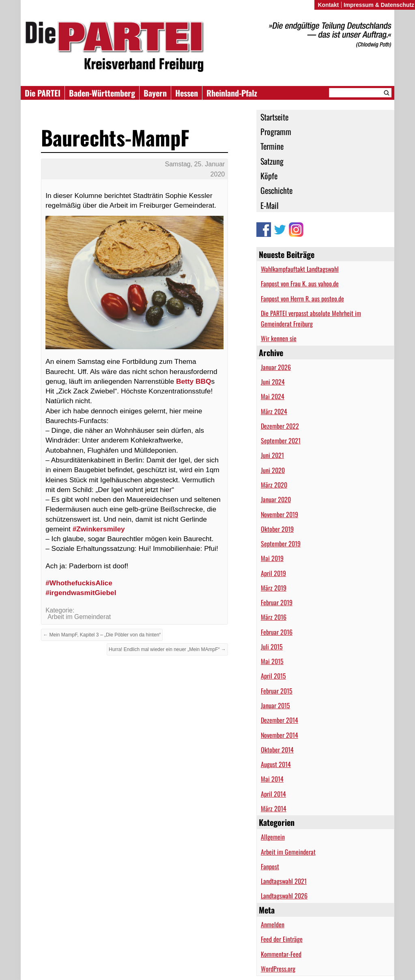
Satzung (272, 161)
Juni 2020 (273, 470)
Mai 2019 (272, 558)
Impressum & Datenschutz (379, 5)
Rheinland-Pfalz (232, 93)
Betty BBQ (194, 381)
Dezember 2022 (280, 426)
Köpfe (269, 176)
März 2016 (274, 617)
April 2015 (273, 676)
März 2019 (274, 588)
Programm (276, 131)
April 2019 (273, 573)
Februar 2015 (277, 691)
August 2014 (276, 764)
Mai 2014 (272, 779)
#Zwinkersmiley (99, 529)
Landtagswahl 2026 (284, 896)
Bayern (155, 93)
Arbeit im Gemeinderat (288, 852)
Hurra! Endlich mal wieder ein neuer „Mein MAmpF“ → (167, 649)
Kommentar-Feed (281, 954)
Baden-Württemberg (102, 93)
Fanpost (270, 866)
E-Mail (270, 205)
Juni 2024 (273, 382)
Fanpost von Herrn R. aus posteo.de (302, 299)
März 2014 (274, 808)
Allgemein (273, 837)
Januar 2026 (276, 367)
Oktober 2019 (277, 529)
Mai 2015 (272, 661)
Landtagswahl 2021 (284, 881)
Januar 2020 (276, 499)
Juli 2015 (272, 647)
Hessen (187, 93)
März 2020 (274, 485)
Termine (272, 146)
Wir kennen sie (279, 338)
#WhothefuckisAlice (79, 583)
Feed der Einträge (282, 939)
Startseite (274, 117)
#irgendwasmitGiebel (81, 593)
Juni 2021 (272, 455)
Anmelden (273, 924)
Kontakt (328, 5)
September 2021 (281, 441)
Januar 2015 (275, 705)
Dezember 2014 (280, 720)
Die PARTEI (43, 93)
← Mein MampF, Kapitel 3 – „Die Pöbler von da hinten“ (102, 635)
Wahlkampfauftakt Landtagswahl (300, 269)
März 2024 (274, 411)
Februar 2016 (277, 632)
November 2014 (280, 735)
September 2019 (281, 544)
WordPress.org (278, 969)
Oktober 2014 (277, 750)
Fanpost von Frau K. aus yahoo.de (300, 284)
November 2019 (280, 514)
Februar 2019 (277, 602)
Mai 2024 (273, 396)
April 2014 (273, 794)
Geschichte (276, 190)
